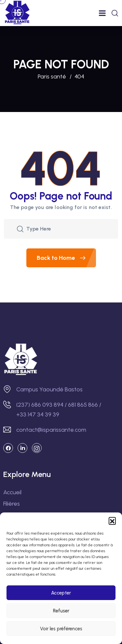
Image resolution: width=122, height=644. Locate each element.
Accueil (12, 492)
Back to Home (66, 258)
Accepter (61, 593)
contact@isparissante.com (51, 430)
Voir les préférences (61, 629)
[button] (112, 521)
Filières (12, 504)
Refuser (61, 611)
